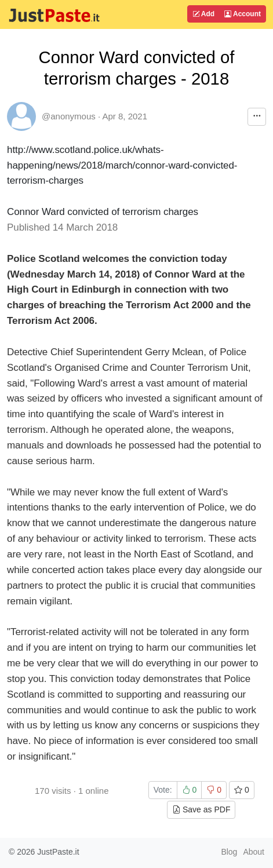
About (254, 852)
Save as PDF (201, 809)
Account (243, 14)
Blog (229, 852)
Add (203, 14)
